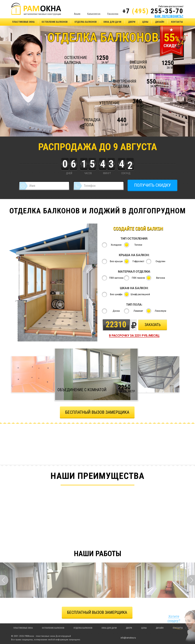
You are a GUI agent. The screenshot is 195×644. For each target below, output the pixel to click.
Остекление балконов (55, 22)
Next (191, 580)
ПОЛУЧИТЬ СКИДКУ (152, 185)
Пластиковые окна (23, 22)
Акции (77, 14)
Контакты (177, 22)
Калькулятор (94, 14)
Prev (4, 580)
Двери (132, 22)
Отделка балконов (86, 22)
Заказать (153, 325)
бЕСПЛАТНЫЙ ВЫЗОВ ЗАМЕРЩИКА (97, 412)
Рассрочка (113, 14)
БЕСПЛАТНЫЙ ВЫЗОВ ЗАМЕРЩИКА (97, 612)
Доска (116, 311)
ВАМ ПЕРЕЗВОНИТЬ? (169, 16)
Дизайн (160, 22)
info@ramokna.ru (128, 638)
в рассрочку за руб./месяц (134, 336)
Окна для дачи (112, 22)
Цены (145, 22)
